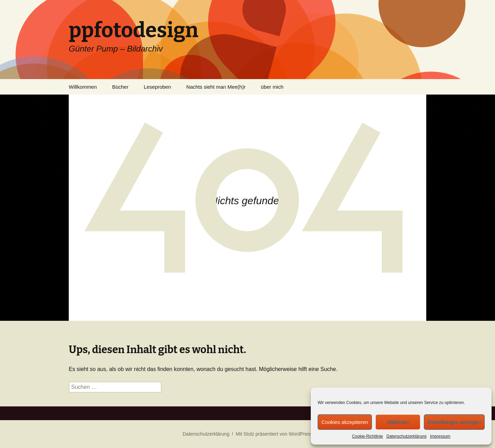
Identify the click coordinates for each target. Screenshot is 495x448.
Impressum (440, 436)
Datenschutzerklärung (406, 436)
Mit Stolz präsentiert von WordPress (274, 434)
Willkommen (83, 87)
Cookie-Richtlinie (367, 436)
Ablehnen (398, 422)
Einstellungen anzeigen (454, 422)
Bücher (120, 87)
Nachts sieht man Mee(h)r (216, 87)
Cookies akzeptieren (345, 422)
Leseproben (157, 87)
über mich (272, 87)
